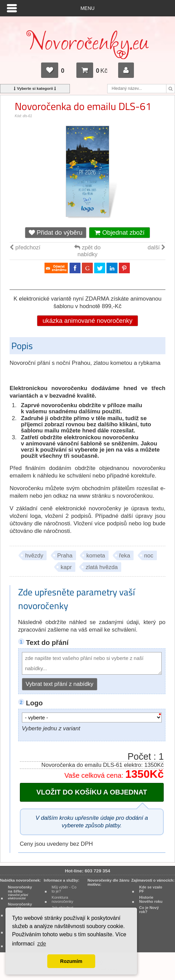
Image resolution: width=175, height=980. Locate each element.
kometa (96, 556)
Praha (65, 556)
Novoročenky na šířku (20, 893)
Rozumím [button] (71, 961)
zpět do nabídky (87, 251)
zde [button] (42, 944)
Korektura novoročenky (62, 899)
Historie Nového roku (151, 899)
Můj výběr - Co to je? (64, 889)
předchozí (25, 247)
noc (149, 556)
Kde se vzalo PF (151, 889)
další (157, 247)
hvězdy (34, 556)
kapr (66, 567)
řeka (125, 556)
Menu (87, 8)
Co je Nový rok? (149, 910)
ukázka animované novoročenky (87, 321)
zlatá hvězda (102, 567)
